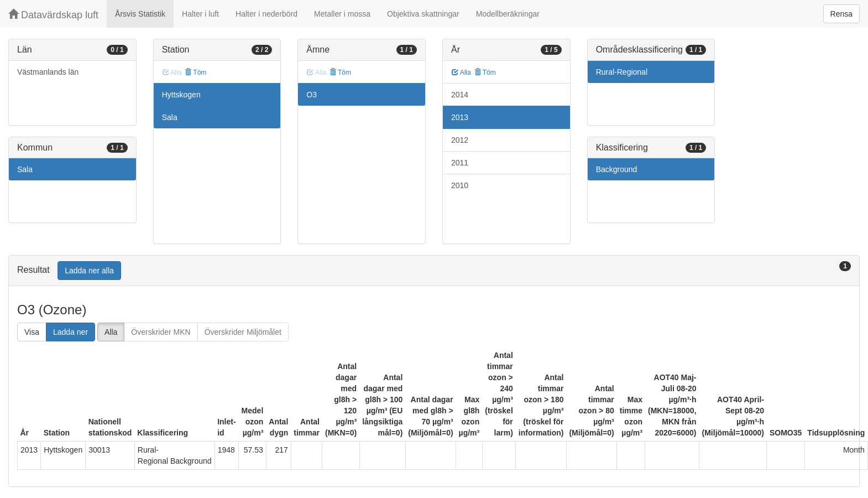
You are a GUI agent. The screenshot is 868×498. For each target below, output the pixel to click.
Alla (461, 72)
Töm (195, 72)
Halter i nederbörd (266, 14)
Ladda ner (70, 332)
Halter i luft (200, 14)
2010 (460, 185)
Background (617, 169)
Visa (32, 332)
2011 (460, 163)
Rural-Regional (622, 72)
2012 (460, 140)
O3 (312, 95)
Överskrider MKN (161, 332)
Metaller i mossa (342, 14)
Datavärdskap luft (53, 15)
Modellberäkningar (508, 14)
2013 (460, 117)
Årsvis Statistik (140, 14)
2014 (460, 95)
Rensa (841, 14)
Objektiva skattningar (423, 14)
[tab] (434, 271)
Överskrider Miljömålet (243, 332)
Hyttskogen (181, 95)
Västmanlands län (48, 72)
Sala (25, 169)
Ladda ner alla (89, 271)
